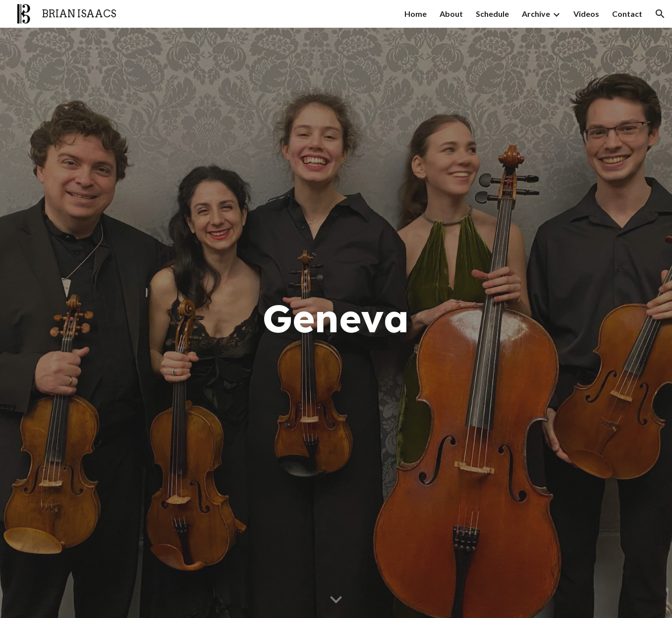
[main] (336, 323)
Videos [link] (586, 14)
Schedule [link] (492, 14)
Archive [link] (536, 14)
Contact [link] (627, 14)
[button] (660, 14)
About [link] (451, 14)
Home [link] (416, 14)
